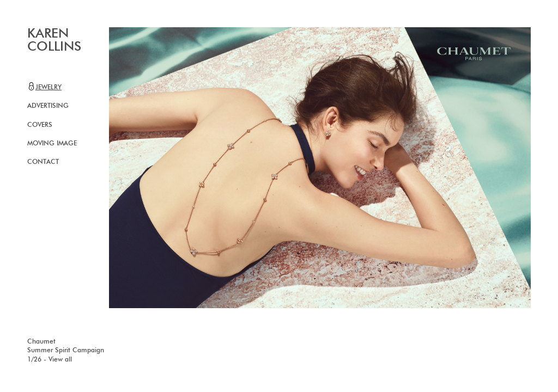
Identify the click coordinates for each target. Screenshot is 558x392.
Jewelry (44, 87)
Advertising (48, 106)
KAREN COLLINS (54, 40)
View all (60, 360)
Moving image (52, 144)
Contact (43, 162)
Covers (40, 125)
